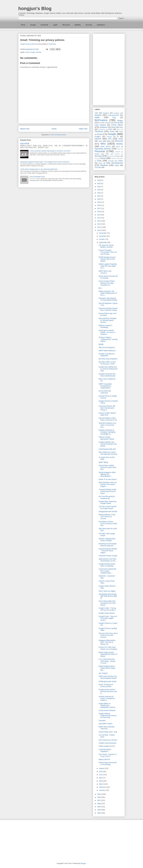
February (103, 787)
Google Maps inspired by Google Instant (108, 502)
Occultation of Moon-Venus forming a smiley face (108, 524)
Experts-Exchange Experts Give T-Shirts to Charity (108, 309)
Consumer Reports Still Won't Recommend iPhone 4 (107, 408)
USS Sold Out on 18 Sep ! (108, 740)
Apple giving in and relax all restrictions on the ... (108, 560)
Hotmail (109, 137)
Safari (107, 154)
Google (33, 25)
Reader (97, 154)
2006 (99, 804)
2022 (99, 193)
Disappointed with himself (108, 512)
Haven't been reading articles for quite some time (107, 467)
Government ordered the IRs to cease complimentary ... (107, 571)
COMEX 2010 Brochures (107, 743)
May (101, 778)
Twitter (120, 161)
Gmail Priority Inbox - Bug (108, 732)
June (101, 775)
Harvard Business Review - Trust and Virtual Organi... (108, 551)
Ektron (119, 129)
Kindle (121, 139)
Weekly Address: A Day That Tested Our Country (107, 517)
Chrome (117, 123)
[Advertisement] (109, 69)
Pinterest (118, 152)
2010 (99, 230)
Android (98, 115)
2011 (99, 227)
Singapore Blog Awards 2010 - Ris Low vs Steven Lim (107, 642)
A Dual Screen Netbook (107, 710)
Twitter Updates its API (107, 746)
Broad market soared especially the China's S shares (108, 654)
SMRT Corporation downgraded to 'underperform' (105, 386)
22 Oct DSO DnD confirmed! (105, 392)
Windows (104, 165)
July (101, 772)
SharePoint (110, 156)
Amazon (106, 113)
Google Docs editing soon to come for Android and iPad (108, 369)
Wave (101, 163)
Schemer (117, 154)
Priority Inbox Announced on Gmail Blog (108, 763)
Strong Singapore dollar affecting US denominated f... (107, 474)
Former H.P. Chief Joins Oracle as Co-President (108, 648)
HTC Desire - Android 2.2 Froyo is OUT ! (108, 755)
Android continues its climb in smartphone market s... (107, 698)
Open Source (106, 146)
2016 (99, 212)
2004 (99, 810)
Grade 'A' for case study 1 (108, 479)
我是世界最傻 (25, 144)
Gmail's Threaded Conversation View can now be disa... (108, 252)
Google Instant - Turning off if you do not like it (107, 609)
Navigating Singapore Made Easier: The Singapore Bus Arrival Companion (45, 162)
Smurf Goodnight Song (37, 177)
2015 (99, 215)
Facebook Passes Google (108, 556)
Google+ (98, 137)
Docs (121, 127)
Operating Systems (103, 149)
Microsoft (66, 25)
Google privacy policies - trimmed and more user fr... (108, 691)
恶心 (100, 288)
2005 (99, 807)
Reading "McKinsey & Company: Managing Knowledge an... (107, 432)
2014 (99, 218)
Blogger (120, 120)
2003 (99, 813)
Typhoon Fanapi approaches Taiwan (106, 438)
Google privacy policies (28, 44)
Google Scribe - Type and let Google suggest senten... (108, 618)
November (103, 236)
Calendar (108, 123)
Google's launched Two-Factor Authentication (107, 375)
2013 (99, 221)
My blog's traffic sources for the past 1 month (107, 363)
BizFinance (101, 120)
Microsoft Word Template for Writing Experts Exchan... (107, 320)
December (103, 233)
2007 (99, 800)
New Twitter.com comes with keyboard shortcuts (108, 453)
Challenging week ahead (107, 681)
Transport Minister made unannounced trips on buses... (107, 491)
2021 (99, 196)
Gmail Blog (52, 44)
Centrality (102, 721)
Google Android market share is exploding (107, 565)
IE (118, 137)
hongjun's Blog (35, 8)
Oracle (119, 149)
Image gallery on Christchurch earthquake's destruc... (108, 705)
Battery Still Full (104, 759)
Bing (114, 117)
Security (89, 25)
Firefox (112, 131)
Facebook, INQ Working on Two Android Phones (108, 299)
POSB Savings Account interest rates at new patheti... (107, 259)
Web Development (115, 163)
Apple (55, 25)
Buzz (100, 123)
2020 (99, 199)
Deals (113, 127)
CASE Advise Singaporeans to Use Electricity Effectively (39, 169)
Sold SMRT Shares (105, 724)
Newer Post (25, 129)
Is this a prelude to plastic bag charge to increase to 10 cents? (50, 151)
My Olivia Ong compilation (108, 359)
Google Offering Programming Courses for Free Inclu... (108, 715)
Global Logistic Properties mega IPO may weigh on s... (108, 266)
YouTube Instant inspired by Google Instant (107, 507)
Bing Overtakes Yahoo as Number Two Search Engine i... (108, 484)
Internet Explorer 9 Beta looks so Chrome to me (108, 419)
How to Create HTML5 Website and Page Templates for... (107, 283)
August (102, 768)
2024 (99, 187)
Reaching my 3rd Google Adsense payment (108, 545)
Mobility (78, 25)
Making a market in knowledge (105, 326)
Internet (98, 139)
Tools (99, 161)
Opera (118, 147)
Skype (118, 156)
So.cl (96, 158)
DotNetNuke (102, 129)
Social (103, 158)
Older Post (83, 129)
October (102, 239)
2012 (99, 224)
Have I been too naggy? (107, 591)
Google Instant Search (107, 613)
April (101, 781)
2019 (99, 202)
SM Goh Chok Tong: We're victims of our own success (108, 635)
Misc (103, 144)
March (102, 784)
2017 (99, 208)
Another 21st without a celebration (107, 355)
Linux (100, 141)
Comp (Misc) (117, 125)
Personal (100, 151)
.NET (97, 113)
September (103, 242)
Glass (121, 132)
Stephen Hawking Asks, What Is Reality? (107, 540)
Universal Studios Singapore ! (105, 750)
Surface (121, 158)
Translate (111, 161)
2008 (99, 797)
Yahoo (117, 165)
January (102, 790)
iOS (110, 139)
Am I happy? (103, 673)
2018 (99, 205)
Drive (110, 129)
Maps (109, 141)
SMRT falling (103, 462)
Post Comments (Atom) (58, 135)
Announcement (114, 115)
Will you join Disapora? (107, 347)
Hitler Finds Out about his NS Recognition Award (108, 677)
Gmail (27, 52)
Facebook (44, 25)
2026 (99, 180)
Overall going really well (107, 449)
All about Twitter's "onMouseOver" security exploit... (108, 339)
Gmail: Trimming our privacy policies (42, 40)
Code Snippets (100, 125)
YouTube (98, 167)
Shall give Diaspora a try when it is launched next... (107, 425)
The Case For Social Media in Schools (106, 246)
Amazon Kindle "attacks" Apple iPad (107, 414)
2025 (99, 184)
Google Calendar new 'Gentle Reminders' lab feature (108, 444)
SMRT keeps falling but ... (108, 351)
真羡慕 (101, 344)
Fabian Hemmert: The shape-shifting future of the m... (108, 293)
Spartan (114, 158)
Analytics (117, 113)
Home (23, 25)
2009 (99, 794)
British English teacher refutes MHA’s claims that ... (107, 668)
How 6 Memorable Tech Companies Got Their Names (107, 603)
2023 (99, 190)
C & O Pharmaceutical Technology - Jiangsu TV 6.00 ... (107, 661)
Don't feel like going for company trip (107, 497)
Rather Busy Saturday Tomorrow (106, 728)
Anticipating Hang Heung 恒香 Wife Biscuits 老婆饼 (108, 596)
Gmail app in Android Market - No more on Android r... (107, 332)
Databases (101, 25)
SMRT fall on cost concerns (105, 272)
